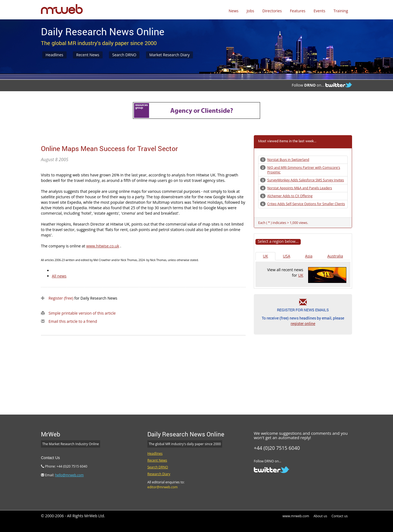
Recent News (88, 55)
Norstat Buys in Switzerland (288, 160)
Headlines (54, 55)
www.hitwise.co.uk (103, 246)
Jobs (250, 11)
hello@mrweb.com (69, 475)
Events (319, 11)
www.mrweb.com (296, 516)
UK (265, 256)
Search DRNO (124, 55)
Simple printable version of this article (82, 313)
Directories (272, 11)
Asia (309, 256)
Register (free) (61, 298)
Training (341, 11)
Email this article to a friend (73, 321)
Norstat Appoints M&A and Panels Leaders (300, 188)
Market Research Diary (169, 55)
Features (298, 11)
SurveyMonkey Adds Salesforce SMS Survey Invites (306, 180)
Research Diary (159, 474)
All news (59, 276)
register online (303, 323)
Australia (335, 256)
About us (320, 516)
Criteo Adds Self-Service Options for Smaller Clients (306, 204)
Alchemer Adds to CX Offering (290, 196)
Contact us (340, 516)
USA (287, 256)
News (234, 11)
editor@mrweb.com (163, 487)
